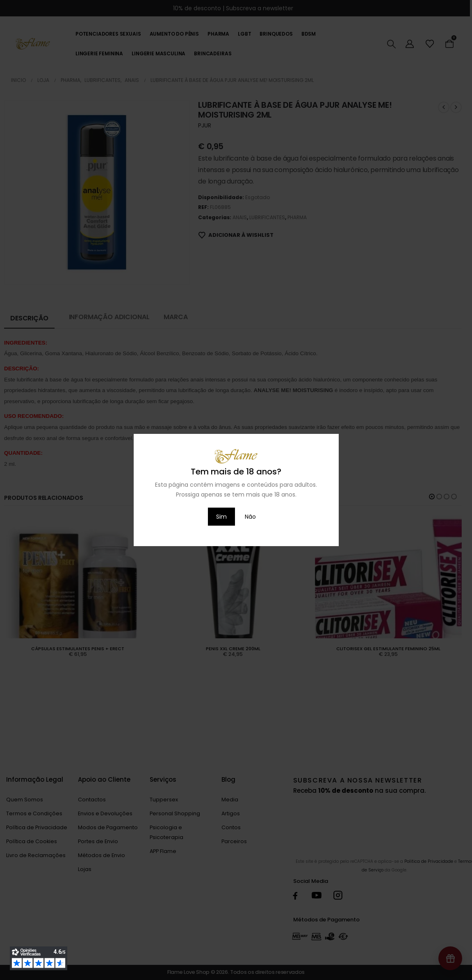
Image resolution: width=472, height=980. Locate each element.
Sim (221, 517)
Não (250, 517)
